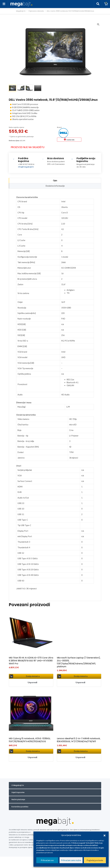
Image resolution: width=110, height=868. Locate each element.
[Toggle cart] (106, 4)
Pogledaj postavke (95, 860)
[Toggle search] (98, 4)
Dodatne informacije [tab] (55, 185)
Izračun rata (70, 139)
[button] (105, 835)
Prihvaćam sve (47, 860)
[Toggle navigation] (4, 4)
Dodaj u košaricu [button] (33, 676)
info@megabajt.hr (26, 166)
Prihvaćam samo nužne (71, 860)
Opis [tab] (55, 180)
